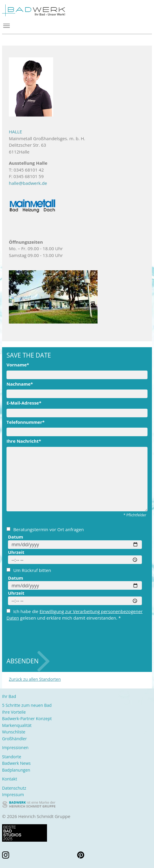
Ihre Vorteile (14, 712)
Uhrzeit (16, 552)
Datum (16, 537)
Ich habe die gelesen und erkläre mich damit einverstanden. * (74, 615)
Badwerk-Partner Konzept (27, 719)
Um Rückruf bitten (29, 570)
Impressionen (15, 747)
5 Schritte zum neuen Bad (27, 705)
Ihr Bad (9, 696)
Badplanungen (16, 770)
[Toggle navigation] (77, 26)
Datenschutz (14, 788)
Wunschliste (14, 732)
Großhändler (14, 739)
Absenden (23, 661)
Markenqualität (17, 725)
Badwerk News (16, 763)
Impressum (13, 795)
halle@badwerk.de (28, 183)
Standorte (12, 757)
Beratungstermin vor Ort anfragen (45, 529)
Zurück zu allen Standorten (35, 679)
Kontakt (10, 779)
